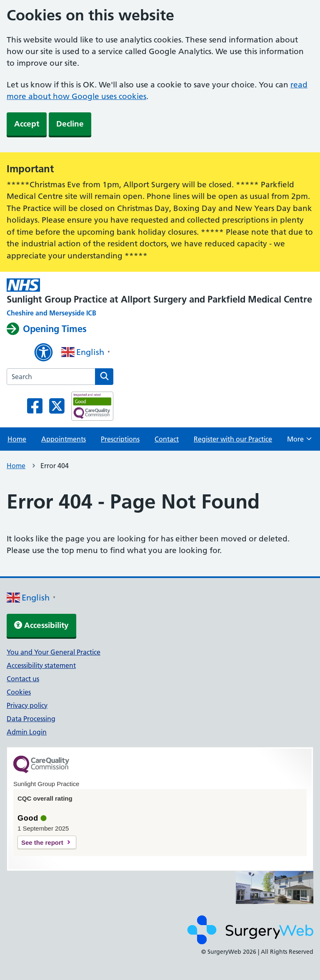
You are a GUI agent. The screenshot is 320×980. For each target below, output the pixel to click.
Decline (70, 124)
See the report (42, 842)
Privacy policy (27, 705)
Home (17, 439)
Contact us (23, 679)
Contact (167, 439)
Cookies (19, 692)
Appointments (64, 439)
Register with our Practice (233, 439)
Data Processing (31, 719)
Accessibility (41, 625)
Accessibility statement (41, 665)
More (299, 442)
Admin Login (27, 732)
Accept (27, 124)
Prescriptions (120, 439)
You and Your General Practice (54, 652)
